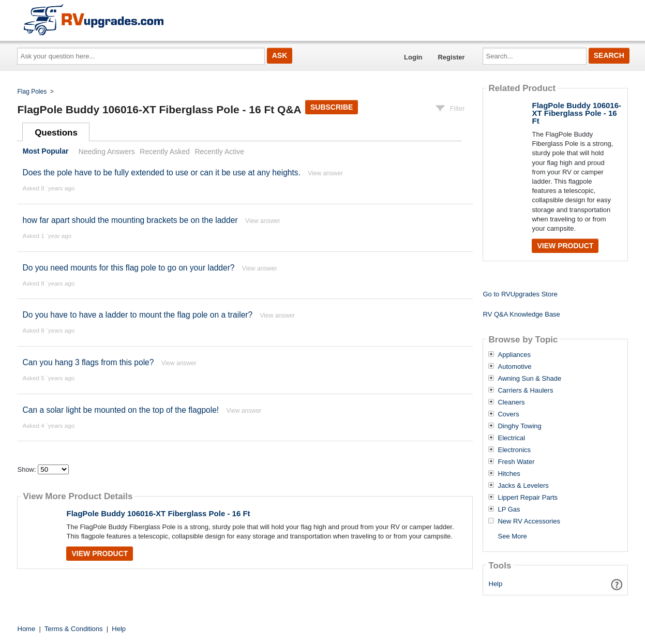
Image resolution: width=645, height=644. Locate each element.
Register (451, 57)
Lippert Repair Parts (528, 498)
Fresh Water (516, 462)
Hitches (509, 474)
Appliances (514, 355)
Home (27, 629)
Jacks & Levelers (523, 486)
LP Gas (509, 510)
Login (413, 57)
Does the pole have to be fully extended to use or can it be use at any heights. (161, 173)
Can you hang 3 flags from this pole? (88, 362)
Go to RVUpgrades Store (520, 294)
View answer (325, 173)
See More (512, 536)
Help (496, 584)
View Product (100, 553)
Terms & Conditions (74, 629)
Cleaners (511, 402)
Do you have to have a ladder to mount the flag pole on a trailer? (137, 315)
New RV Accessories (529, 521)
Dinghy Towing (519, 426)
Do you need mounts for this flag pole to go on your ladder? (128, 268)
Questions (56, 133)
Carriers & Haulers (525, 391)
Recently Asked (164, 152)
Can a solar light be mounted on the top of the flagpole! (121, 410)
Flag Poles (32, 92)
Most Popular (46, 152)
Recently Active (219, 152)
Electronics (514, 450)
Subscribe (332, 107)
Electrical (511, 438)
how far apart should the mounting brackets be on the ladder (130, 220)
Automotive (514, 367)
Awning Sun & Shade (529, 379)
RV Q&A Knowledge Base (521, 314)
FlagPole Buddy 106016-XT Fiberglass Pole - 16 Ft (158, 513)
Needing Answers (107, 152)
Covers (508, 414)
